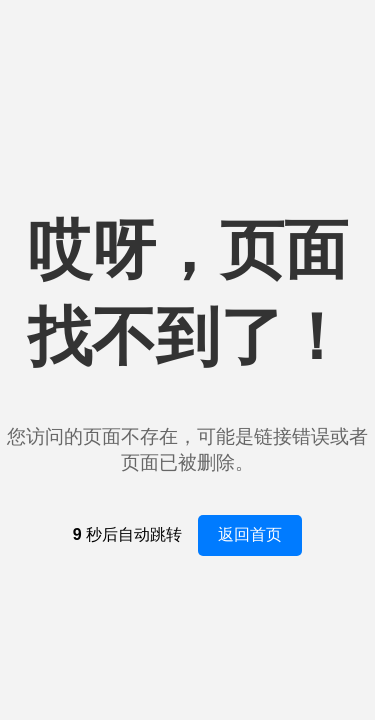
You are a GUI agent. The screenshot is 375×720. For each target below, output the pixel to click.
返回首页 (250, 534)
